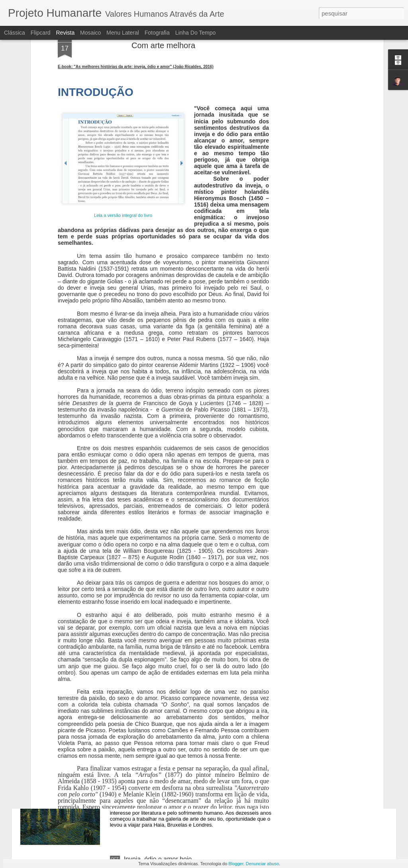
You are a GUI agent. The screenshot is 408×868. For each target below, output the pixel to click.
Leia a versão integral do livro (123, 119)
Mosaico (90, 33)
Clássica (15, 33)
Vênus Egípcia (144, 678)
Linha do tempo (196, 33)
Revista (65, 33)
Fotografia (157, 33)
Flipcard (41, 33)
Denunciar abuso (262, 864)
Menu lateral (123, 33)
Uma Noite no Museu (154, 769)
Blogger (236, 864)
